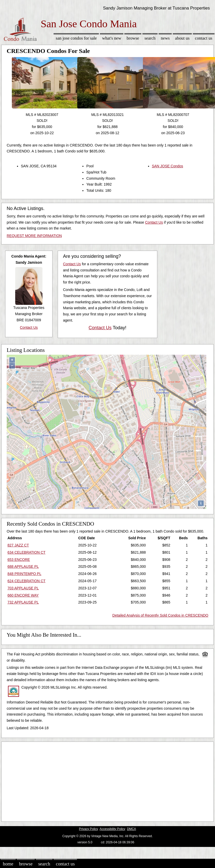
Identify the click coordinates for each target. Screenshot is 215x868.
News (165, 38)
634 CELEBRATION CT (27, 552)
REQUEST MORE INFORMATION (34, 236)
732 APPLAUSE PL (23, 602)
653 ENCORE (19, 560)
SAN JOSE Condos (167, 166)
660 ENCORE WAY (23, 595)
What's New (112, 38)
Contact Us (204, 38)
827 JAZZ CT (18, 545)
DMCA (131, 829)
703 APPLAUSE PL (23, 588)
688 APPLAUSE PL (23, 567)
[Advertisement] (99, 780)
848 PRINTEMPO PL (24, 574)
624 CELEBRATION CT (27, 581)
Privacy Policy (89, 829)
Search (150, 38)
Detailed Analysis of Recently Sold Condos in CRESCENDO (160, 615)
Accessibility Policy (113, 829)
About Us (182, 38)
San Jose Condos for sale (76, 38)
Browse (133, 38)
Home (8, 864)
